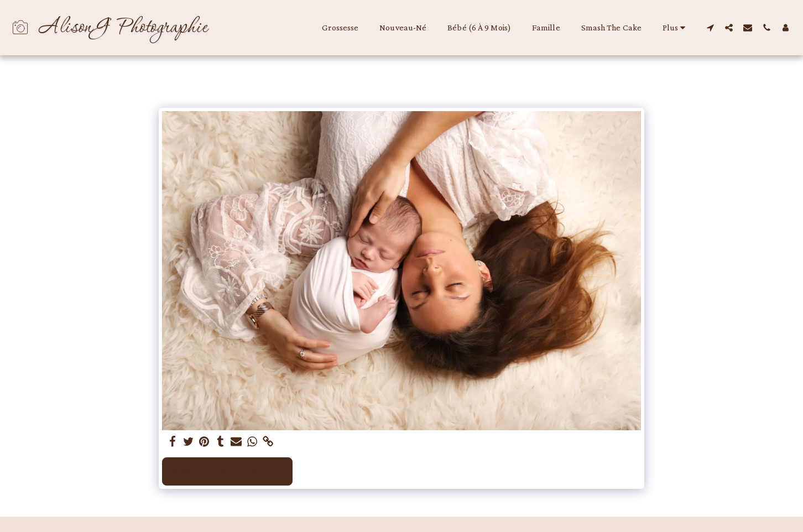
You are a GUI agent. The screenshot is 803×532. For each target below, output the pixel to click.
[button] (710, 27)
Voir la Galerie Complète (227, 471)
